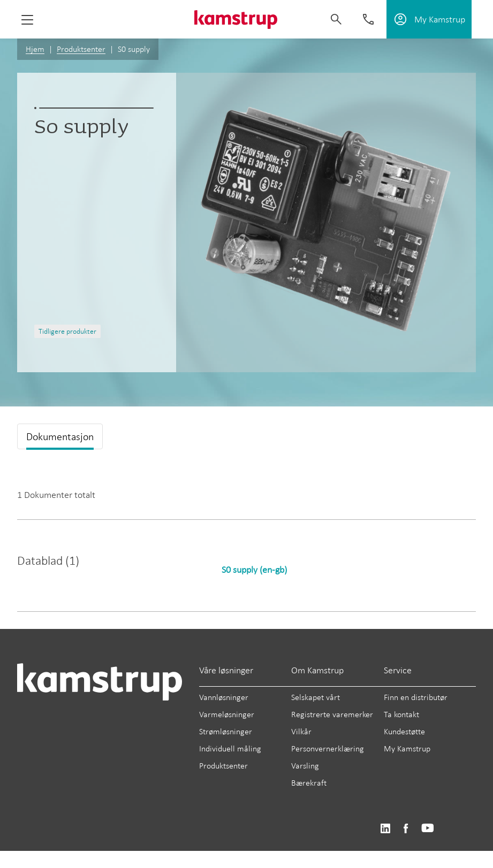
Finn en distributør (416, 697)
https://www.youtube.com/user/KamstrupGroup (428, 829)
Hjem (35, 49)
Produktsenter (81, 49)
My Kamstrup (407, 748)
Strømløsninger (226, 731)
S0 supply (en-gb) (254, 570)
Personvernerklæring (328, 748)
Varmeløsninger (227, 714)
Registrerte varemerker (332, 714)
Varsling (305, 766)
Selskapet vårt (316, 697)
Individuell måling (230, 748)
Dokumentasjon (60, 436)
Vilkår (301, 731)
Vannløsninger (224, 697)
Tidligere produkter (67, 331)
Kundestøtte (404, 731)
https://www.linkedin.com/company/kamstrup (385, 829)
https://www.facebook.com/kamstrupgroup (406, 829)
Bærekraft (309, 783)
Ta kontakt (401, 714)
